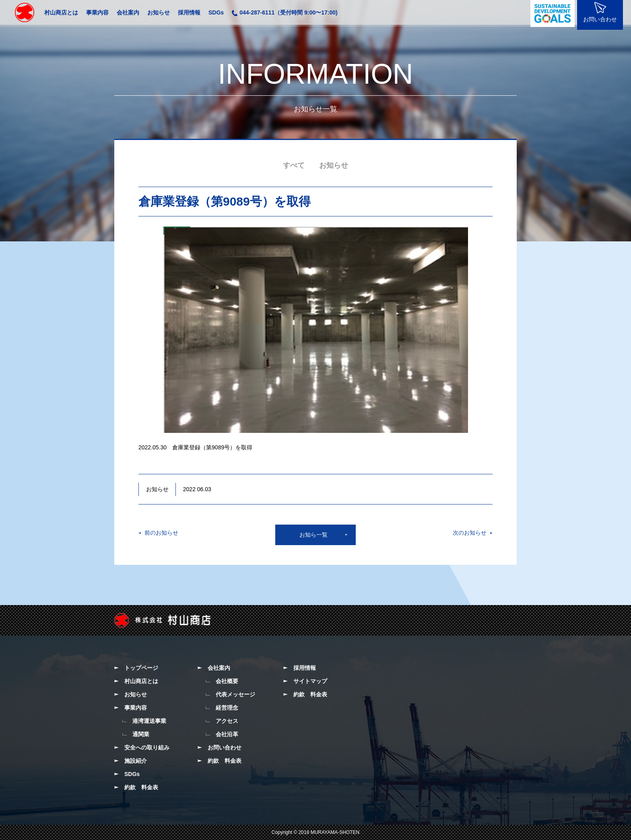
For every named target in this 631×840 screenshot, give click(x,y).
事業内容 (97, 12)
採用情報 (189, 12)
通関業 (141, 734)
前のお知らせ (161, 533)
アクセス (227, 721)
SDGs (216, 12)
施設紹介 (136, 761)
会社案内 (128, 12)
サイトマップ (310, 681)
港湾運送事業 (149, 721)
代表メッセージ (235, 694)
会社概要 (227, 681)
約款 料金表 (141, 787)
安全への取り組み (147, 747)
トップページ (141, 668)
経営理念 (227, 708)
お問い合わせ (225, 747)
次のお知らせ (470, 533)
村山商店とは (61, 12)
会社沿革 (227, 734)
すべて (294, 165)
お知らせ (159, 12)
